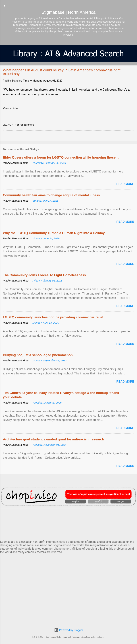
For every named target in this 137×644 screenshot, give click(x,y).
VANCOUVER (68, 524)
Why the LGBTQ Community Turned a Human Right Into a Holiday (54, 233)
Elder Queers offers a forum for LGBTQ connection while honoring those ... (61, 157)
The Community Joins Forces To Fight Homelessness (44, 275)
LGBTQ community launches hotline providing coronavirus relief (53, 317)
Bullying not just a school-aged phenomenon (38, 355)
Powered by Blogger (69, 630)
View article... (12, 108)
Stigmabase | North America (68, 12)
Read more (125, 184)
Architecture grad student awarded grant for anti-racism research (53, 439)
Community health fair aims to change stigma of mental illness (51, 195)
